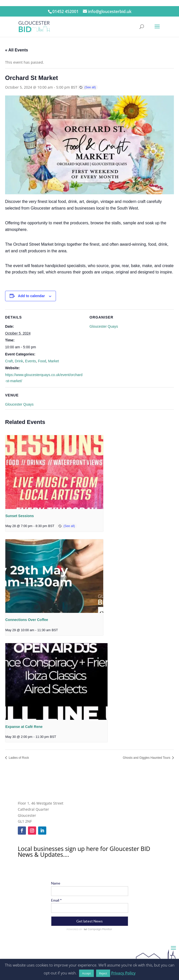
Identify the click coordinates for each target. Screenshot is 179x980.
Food (42, 361)
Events (31, 361)
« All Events (17, 50)
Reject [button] (103, 973)
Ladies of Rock (18, 758)
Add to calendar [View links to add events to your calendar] (32, 296)
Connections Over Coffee (27, 620)
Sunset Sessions (20, 516)
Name (56, 883)
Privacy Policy (123, 973)
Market (54, 361)
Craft (9, 361)
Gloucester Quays (104, 326)
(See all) (90, 87)
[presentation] (54, 472)
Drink (19, 361)
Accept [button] (86, 973)
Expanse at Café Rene (24, 727)
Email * (56, 900)
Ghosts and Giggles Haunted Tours (147, 758)
